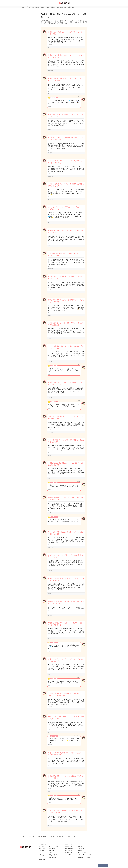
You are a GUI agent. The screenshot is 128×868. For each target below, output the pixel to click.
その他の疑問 (52, 856)
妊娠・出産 (41, 847)
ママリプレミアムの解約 (84, 858)
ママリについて (68, 847)
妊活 (40, 858)
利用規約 (80, 850)
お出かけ (51, 852)
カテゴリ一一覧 (68, 852)
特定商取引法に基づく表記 (84, 854)
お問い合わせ (81, 849)
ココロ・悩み (52, 849)
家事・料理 (41, 856)
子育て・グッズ (42, 849)
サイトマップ (68, 854)
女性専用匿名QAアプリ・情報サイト (64, 4)
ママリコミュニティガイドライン (86, 856)
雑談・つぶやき (52, 858)
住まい (40, 852)
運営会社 (80, 847)
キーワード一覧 (68, 850)
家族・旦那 (51, 850)
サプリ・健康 (42, 860)
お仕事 (40, 854)
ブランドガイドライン (70, 849)
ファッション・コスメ (54, 847)
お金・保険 (41, 850)
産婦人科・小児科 (53, 854)
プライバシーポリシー (83, 852)
